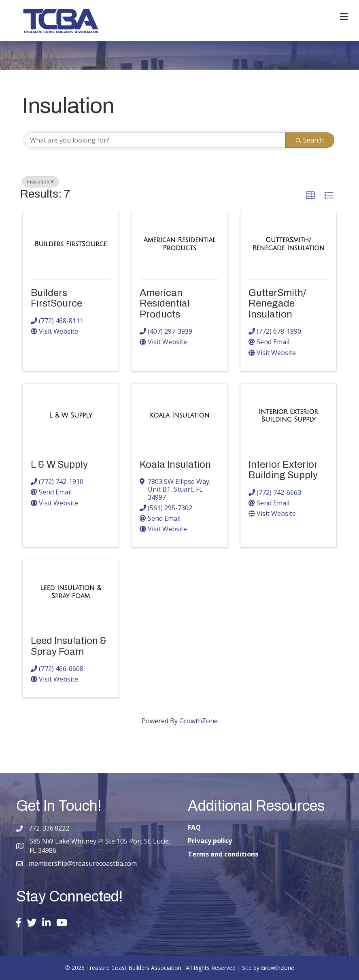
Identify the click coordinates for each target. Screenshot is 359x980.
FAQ (194, 827)
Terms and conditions (223, 854)
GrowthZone (199, 721)
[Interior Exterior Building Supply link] (288, 416)
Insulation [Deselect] (40, 182)
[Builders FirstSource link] (71, 244)
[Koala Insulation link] (179, 415)
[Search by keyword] (155, 140)
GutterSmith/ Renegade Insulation (277, 304)
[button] (310, 196)
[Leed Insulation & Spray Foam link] (71, 592)
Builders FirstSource (56, 298)
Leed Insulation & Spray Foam (69, 646)
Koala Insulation (175, 464)
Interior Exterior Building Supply (283, 470)
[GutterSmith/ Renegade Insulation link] (288, 244)
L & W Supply (59, 464)
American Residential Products (165, 304)
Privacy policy (210, 841)
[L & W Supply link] (70, 415)
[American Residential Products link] (179, 244)
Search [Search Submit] (310, 140)
